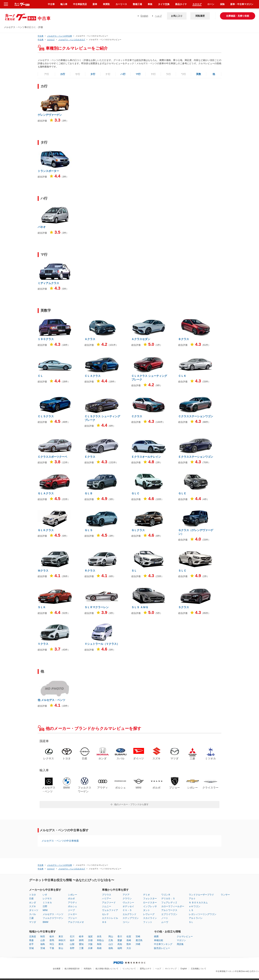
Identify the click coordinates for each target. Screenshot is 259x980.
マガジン (181, 940)
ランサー (225, 895)
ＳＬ (191, 922)
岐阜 (81, 936)
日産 (31, 899)
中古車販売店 (80, 4)
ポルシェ (72, 906)
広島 (111, 940)
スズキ (33, 906)
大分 (129, 948)
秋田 (43, 936)
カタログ (197, 4)
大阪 (90, 944)
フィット (148, 922)
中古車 (41, 36)
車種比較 (159, 940)
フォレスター (150, 899)
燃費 (156, 936)
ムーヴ (165, 922)
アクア (126, 895)
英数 (199, 74)
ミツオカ (47, 903)
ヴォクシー (128, 903)
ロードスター (150, 903)
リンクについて (129, 969)
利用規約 (88, 969)
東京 (61, 936)
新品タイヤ (181, 4)
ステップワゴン (131, 918)
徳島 (111, 948)
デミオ (147, 895)
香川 (120, 936)
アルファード (109, 903)
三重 (81, 948)
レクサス (47, 899)
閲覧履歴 (200, 16)
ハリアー (107, 899)
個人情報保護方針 (72, 969)
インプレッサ (150, 906)
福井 (72, 940)
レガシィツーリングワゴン (203, 914)
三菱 (31, 918)
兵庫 (90, 948)
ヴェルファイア (110, 910)
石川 (72, 936)
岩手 (31, 944)
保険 (222, 4)
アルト (192, 899)
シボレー (72, 895)
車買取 (106, 4)
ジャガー (72, 914)
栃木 (52, 936)
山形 (43, 940)
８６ (104, 922)
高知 (120, 944)
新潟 (61, 944)
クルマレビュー (185, 936)
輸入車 (64, 4)
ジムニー (107, 906)
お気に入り (177, 16)
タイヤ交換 (164, 4)
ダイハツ (34, 910)
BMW (45, 922)
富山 (61, 948)
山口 (111, 944)
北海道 (33, 936)
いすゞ (46, 895)
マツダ (33, 922)
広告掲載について (199, 969)
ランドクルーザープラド (201, 895)
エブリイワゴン (169, 914)
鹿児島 (139, 940)
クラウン (127, 899)
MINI (45, 910)
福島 (43, 944)
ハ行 (123, 74)
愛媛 (120, 940)
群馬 (52, 940)
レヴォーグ (149, 914)
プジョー (72, 918)
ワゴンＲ (166, 895)
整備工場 (137, 4)
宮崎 (138, 936)
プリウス (107, 895)
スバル (33, 914)
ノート (165, 918)
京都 (90, 940)
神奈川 (62, 940)
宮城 (31, 948)
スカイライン (150, 918)
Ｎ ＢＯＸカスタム (198, 903)
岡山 (111, 936)
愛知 (81, 944)
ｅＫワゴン (195, 906)
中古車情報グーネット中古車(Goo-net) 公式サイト (237, 971)
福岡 (120, 948)
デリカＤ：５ (168, 899)
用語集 (180, 944)
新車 (95, 4)
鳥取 (99, 944)
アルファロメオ (76, 922)
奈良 (99, 936)
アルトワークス (169, 910)
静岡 (81, 940)
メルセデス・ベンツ (53, 914)
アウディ (72, 903)
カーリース (121, 4)
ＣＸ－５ (127, 910)
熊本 (129, 944)
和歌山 (100, 940)
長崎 (129, 940)
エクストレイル (110, 918)
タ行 (93, 74)
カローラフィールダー (173, 906)
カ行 (63, 74)
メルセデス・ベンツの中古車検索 (60, 841)
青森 (31, 940)
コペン (126, 922)
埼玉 (52, 944)
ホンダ (33, 903)
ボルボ (71, 899)
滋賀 (90, 936)
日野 (45, 906)
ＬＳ (191, 910)
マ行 (138, 74)
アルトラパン (196, 918)
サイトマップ (171, 969)
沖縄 (138, 944)
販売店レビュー (162, 948)
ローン (211, 4)
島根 (99, 948)
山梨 (72, 944)
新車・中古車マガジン (242, 4)
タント (147, 910)
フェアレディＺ (169, 903)
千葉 (52, 948)
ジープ (71, 910)
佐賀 (129, 936)
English (144, 16)
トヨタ (33, 895)
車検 (150, 4)
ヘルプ (158, 16)
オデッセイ (128, 906)
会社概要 (57, 969)
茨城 (43, 948)
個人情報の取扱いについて (107, 969)
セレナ (105, 914)
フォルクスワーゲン (53, 918)
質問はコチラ (146, 969)
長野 (72, 948)
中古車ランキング (163, 944)
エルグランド (129, 914)
